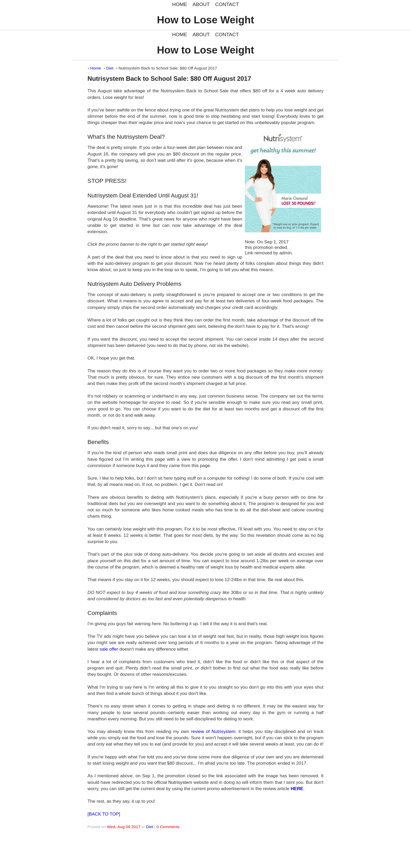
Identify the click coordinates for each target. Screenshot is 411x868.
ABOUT (201, 4)
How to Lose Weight (206, 20)
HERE (297, 789)
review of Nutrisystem (213, 731)
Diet (110, 68)
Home (96, 68)
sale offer (109, 649)
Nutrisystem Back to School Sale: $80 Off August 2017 (169, 79)
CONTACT (227, 4)
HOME (180, 4)
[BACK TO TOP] (104, 814)
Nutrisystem (180, 782)
